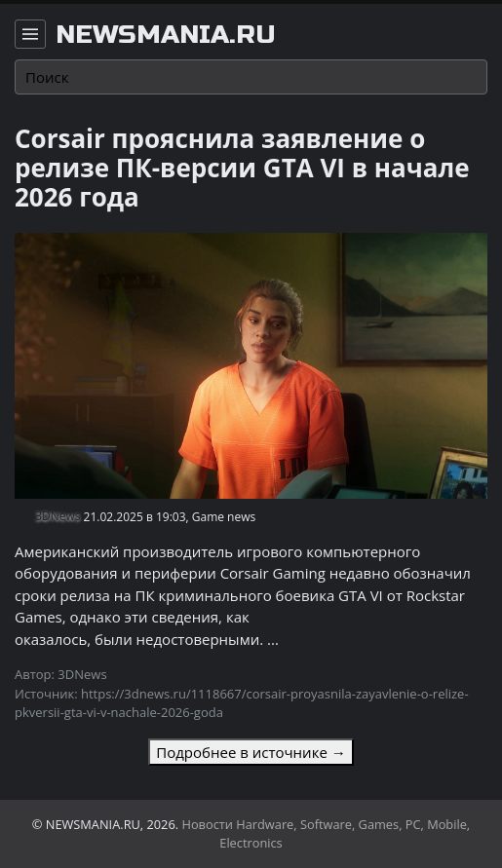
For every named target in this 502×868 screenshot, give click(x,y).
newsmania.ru (166, 35)
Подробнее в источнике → (251, 752)
